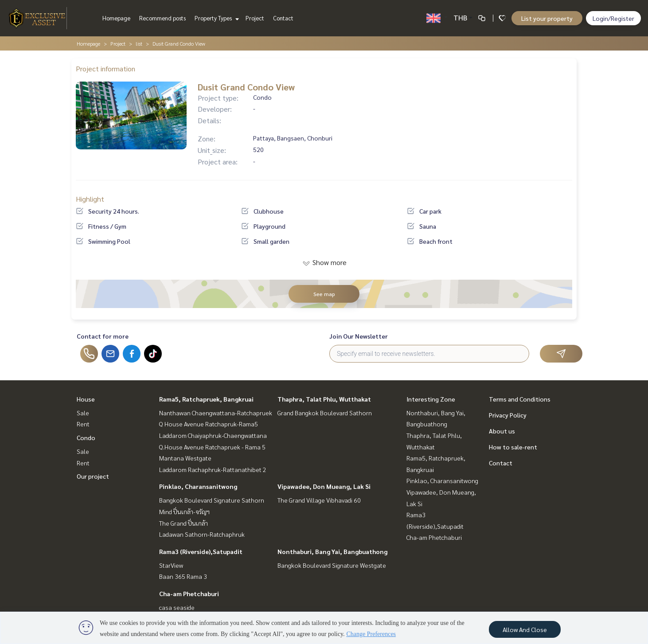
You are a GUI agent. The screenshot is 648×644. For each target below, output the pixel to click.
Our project (93, 476)
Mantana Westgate (185, 458)
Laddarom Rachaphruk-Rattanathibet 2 (213, 469)
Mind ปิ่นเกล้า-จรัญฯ (184, 511)
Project (255, 18)
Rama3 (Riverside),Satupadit (201, 551)
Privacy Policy (508, 415)
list (139, 43)
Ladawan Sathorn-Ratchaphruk (202, 534)
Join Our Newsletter (359, 336)
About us (502, 431)
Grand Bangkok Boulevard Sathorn (325, 413)
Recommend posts (162, 18)
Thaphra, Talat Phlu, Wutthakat (324, 399)
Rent (83, 424)
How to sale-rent (513, 447)
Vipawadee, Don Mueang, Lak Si (324, 486)
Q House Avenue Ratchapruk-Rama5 (209, 424)
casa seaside (177, 607)
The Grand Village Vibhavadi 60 (319, 500)
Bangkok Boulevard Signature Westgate (332, 565)
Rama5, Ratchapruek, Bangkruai (206, 399)
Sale (83, 413)
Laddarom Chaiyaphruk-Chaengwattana (213, 435)
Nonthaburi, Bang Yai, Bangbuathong (332, 551)
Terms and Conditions (520, 399)
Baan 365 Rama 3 (183, 576)
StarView (171, 565)
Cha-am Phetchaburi (189, 593)
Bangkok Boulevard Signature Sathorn (212, 500)
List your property (547, 18)
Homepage (116, 18)
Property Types (216, 18)
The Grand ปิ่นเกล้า (183, 523)
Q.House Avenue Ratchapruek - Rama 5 (212, 447)
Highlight (90, 199)
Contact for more (103, 336)
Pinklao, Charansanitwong (198, 486)
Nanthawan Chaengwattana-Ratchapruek (216, 413)
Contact (283, 18)
